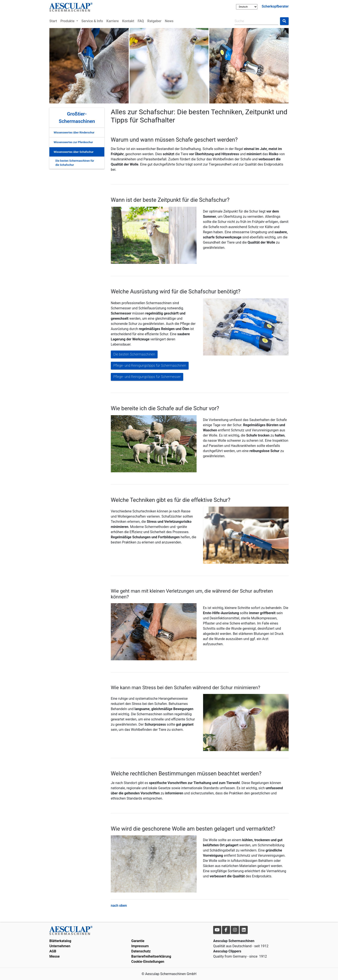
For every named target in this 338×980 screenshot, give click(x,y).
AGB (53, 951)
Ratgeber (154, 21)
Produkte (68, 21)
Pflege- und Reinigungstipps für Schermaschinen (150, 366)
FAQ (141, 21)
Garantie (138, 941)
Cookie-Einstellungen (148, 962)
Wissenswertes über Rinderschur (74, 132)
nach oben (119, 906)
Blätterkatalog (60, 941)
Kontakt (128, 21)
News (169, 21)
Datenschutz (141, 951)
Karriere (113, 21)
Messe (55, 956)
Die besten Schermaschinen (134, 354)
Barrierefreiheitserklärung (151, 956)
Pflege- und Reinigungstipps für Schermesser (147, 377)
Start (53, 21)
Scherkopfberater (275, 6)
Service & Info (92, 21)
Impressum (140, 946)
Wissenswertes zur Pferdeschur (73, 142)
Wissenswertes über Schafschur (74, 152)
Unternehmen (60, 946)
